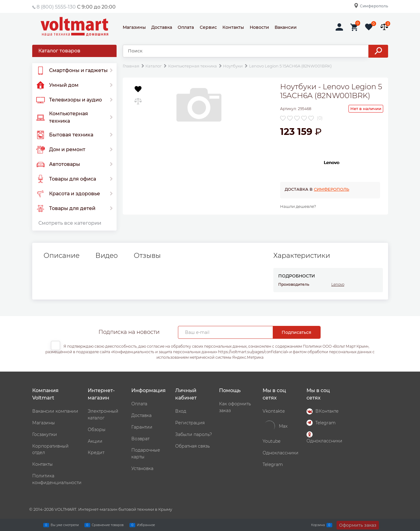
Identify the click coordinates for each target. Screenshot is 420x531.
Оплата (186, 27)
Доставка (162, 27)
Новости (259, 27)
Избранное (146, 525)
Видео (107, 256)
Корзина (318, 525)
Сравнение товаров (108, 525)
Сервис (208, 27)
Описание (62, 256)
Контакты (233, 27)
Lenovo (338, 284)
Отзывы (147, 256)
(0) (320, 118)
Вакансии (286, 27)
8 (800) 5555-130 (56, 7)
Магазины (134, 27)
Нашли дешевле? (298, 206)
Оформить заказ (358, 525)
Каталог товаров (59, 51)
